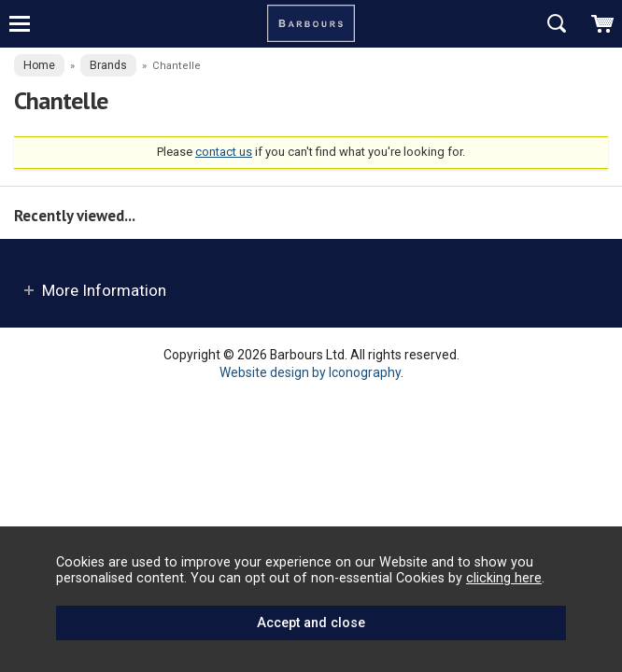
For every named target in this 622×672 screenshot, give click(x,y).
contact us (224, 152)
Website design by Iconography (310, 372)
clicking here (504, 578)
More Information (104, 290)
